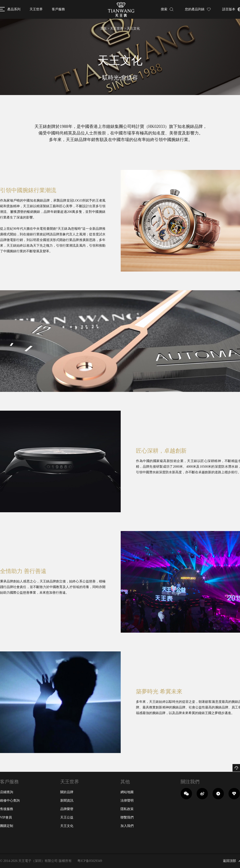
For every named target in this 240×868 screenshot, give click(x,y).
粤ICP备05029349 (90, 861)
